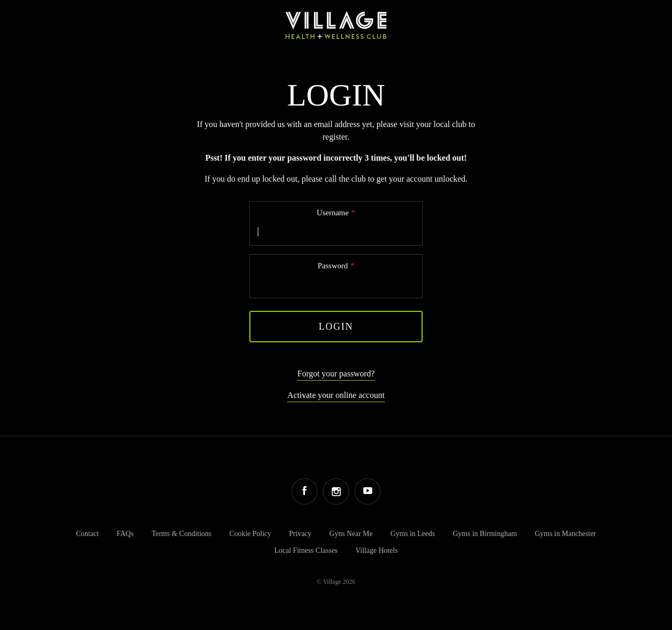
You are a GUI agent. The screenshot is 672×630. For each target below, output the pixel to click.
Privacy (301, 534)
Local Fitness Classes (306, 550)
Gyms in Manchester (566, 534)
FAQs (125, 534)
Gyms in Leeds (413, 534)
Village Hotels (376, 550)
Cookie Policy (250, 534)
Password (333, 266)
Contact (88, 534)
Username (333, 213)
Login (336, 327)
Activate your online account (336, 395)
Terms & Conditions (182, 534)
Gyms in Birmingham (485, 534)
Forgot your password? (336, 374)
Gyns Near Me (351, 534)
